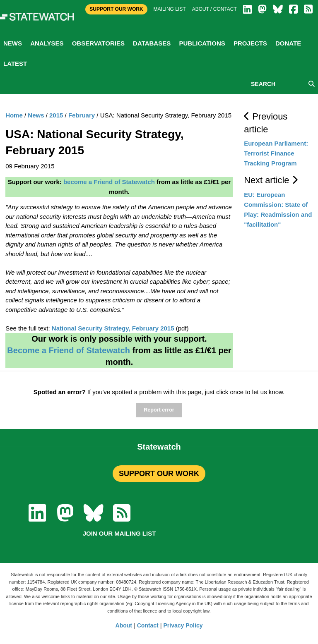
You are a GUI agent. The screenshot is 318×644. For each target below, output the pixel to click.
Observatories (98, 43)
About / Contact (214, 9)
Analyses (47, 43)
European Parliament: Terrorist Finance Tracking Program (276, 153)
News (13, 43)
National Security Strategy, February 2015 (113, 328)
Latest (15, 63)
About (124, 625)
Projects (250, 43)
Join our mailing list (119, 533)
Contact (148, 625)
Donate (288, 43)
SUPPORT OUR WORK (159, 474)
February (82, 115)
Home (14, 115)
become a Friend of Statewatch (109, 182)
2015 (56, 115)
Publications (202, 43)
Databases (152, 43)
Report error (159, 410)
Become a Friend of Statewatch (69, 350)
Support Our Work (116, 9)
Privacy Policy (183, 625)
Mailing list (170, 9)
